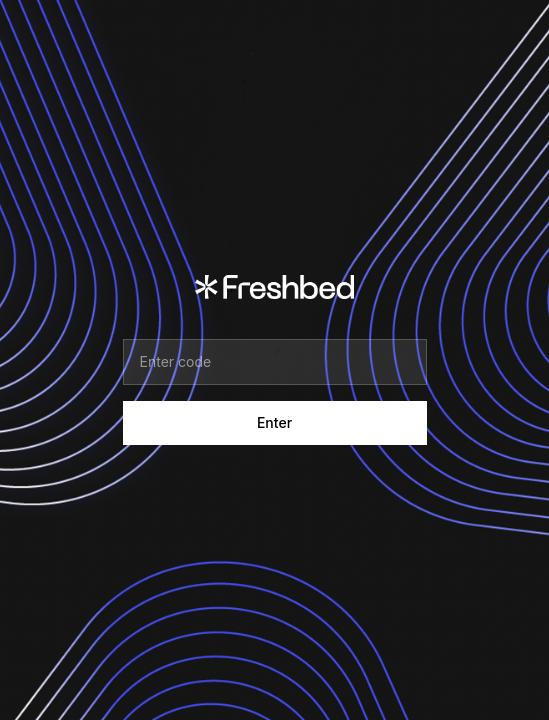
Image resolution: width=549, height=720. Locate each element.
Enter (274, 422)
